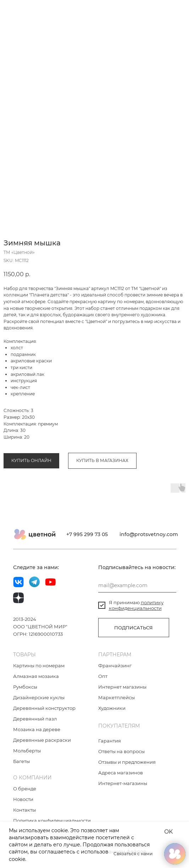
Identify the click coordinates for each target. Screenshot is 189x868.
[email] (137, 585)
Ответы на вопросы (121, 751)
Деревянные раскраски (42, 740)
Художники (112, 708)
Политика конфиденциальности (52, 820)
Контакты (24, 810)
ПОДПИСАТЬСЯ (134, 628)
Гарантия (110, 741)
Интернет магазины (122, 687)
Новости (23, 799)
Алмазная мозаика (36, 676)
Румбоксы (25, 687)
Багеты (21, 761)
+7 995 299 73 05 (87, 534)
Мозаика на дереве (37, 729)
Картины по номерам (39, 666)
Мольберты (27, 751)
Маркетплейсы (116, 697)
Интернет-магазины (123, 783)
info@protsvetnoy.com (149, 534)
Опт (103, 676)
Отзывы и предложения (127, 762)
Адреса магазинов (121, 773)
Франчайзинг (115, 666)
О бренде (25, 789)
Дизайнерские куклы (39, 697)
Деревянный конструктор (44, 708)
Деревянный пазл (35, 719)
